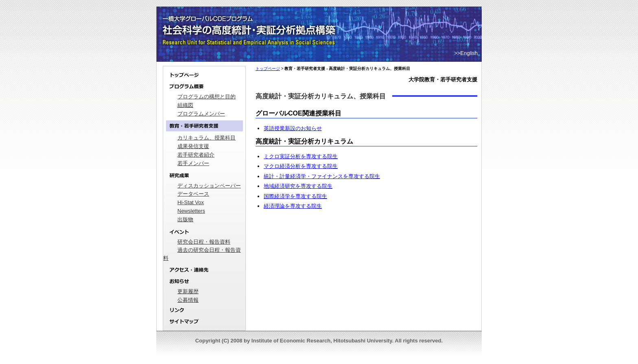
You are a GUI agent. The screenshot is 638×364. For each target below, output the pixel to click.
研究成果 (204, 176)
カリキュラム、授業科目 (206, 138)
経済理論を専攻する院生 (293, 206)
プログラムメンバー (201, 114)
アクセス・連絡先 (204, 270)
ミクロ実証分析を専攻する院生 (301, 156)
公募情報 (188, 300)
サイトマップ (204, 323)
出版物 (185, 219)
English (469, 53)
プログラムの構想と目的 (206, 97)
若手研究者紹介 (196, 155)
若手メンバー (193, 163)
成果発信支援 (193, 146)
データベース (193, 194)
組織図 (185, 105)
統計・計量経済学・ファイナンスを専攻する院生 (322, 176)
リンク (204, 311)
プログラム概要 (204, 87)
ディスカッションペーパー (209, 186)
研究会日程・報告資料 (204, 242)
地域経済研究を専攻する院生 (298, 186)
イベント (204, 232)
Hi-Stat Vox (191, 202)
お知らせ (204, 282)
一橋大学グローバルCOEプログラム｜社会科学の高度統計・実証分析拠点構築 (250, 20)
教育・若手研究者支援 (204, 126)
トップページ (204, 74)
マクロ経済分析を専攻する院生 (301, 166)
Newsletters (191, 211)
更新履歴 (188, 291)
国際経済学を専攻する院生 (295, 196)
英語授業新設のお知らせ (293, 128)
